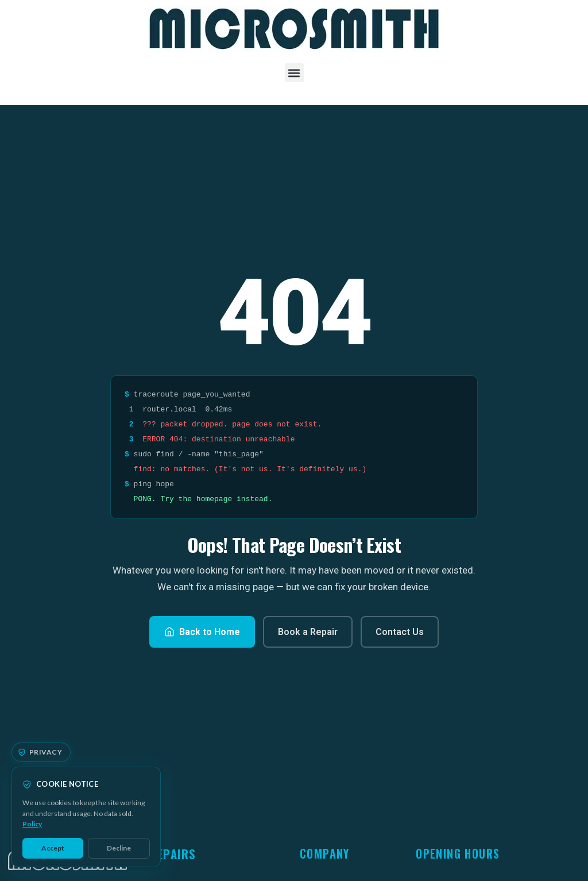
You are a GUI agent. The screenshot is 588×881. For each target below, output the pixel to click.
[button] (294, 73)
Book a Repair (308, 632)
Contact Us (400, 632)
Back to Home (202, 632)
